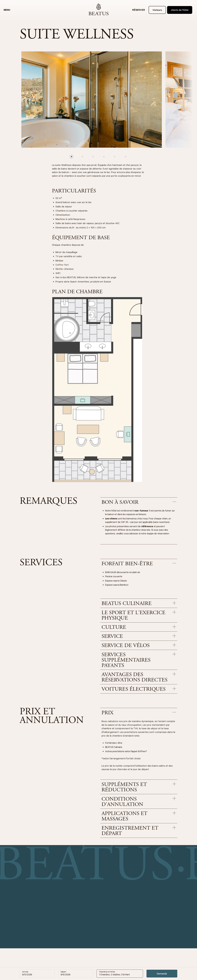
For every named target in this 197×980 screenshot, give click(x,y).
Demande (162, 974)
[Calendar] (27, 974)
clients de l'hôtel (180, 10)
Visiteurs (157, 10)
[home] (99, 10)
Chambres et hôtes (107, 972)
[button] (139, 503)
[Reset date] (51, 974)
